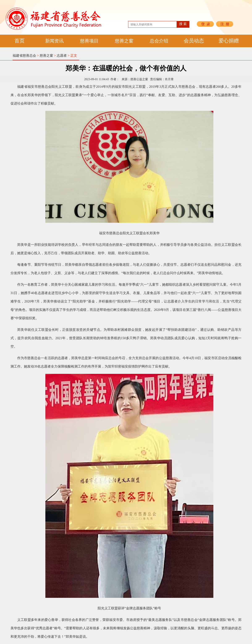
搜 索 (183, 24)
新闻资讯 (54, 41)
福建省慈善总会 (24, 56)
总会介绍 (159, 41)
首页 (20, 41)
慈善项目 (89, 41)
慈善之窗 (124, 41)
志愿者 (62, 56)
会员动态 (194, 41)
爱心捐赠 (229, 41)
